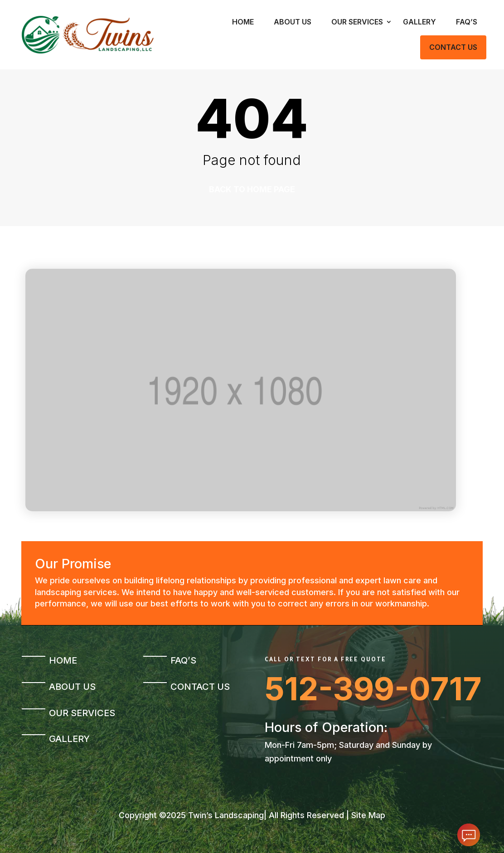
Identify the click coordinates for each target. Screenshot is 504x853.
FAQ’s (467, 22)
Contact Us (453, 47)
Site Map (368, 815)
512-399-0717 (373, 689)
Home (243, 22)
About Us (293, 22)
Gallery (419, 22)
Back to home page (252, 189)
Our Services (357, 22)
